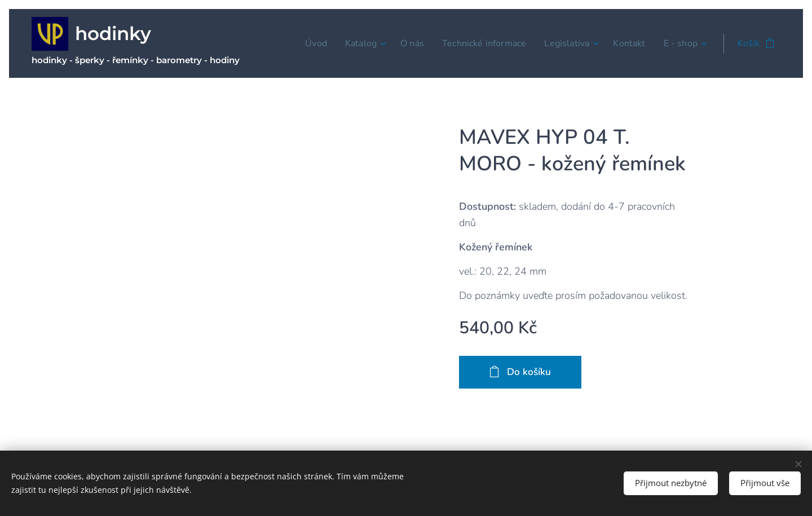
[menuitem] (316, 43)
